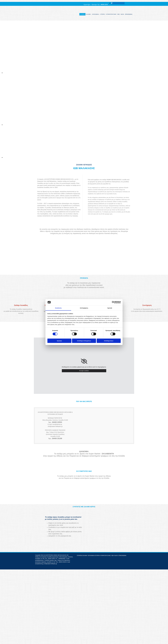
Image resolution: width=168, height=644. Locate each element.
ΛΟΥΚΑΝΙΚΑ (95, 14)
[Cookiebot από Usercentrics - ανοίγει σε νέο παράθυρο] (113, 302)
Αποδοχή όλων (109, 341)
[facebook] (112, 3)
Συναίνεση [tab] (58, 308)
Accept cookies (84, 371)
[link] (84, 361)
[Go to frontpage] (41, 19)
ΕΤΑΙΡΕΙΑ (82, 14)
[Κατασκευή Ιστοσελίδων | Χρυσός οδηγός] (37, 567)
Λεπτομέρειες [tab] (84, 308)
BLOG (122, 14)
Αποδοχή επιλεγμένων (84, 341)
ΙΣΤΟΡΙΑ (103, 14)
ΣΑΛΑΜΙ (88, 14)
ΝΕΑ (118, 14)
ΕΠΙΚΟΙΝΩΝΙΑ (129, 14)
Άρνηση (59, 341)
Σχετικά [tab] (110, 308)
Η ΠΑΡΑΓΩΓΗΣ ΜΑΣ (111, 14)
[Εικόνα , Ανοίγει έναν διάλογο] (86, 73)
